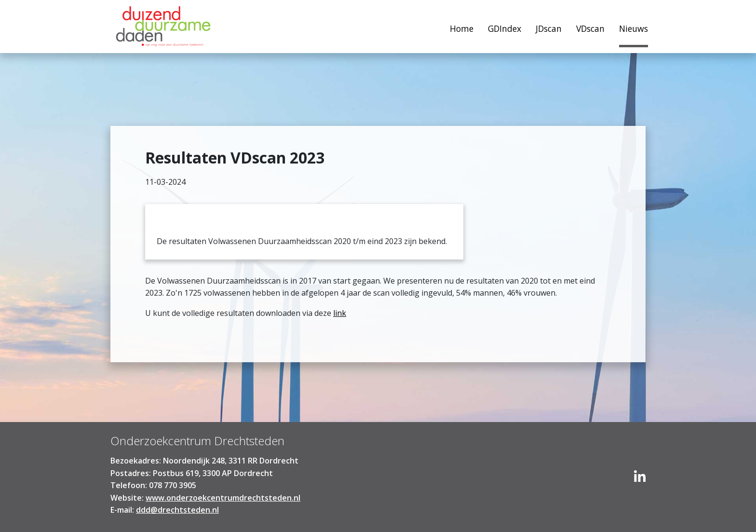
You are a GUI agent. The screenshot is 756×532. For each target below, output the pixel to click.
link (340, 313)
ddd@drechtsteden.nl (177, 510)
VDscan (590, 28)
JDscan (549, 28)
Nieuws (634, 28)
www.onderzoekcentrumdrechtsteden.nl (223, 498)
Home (163, 29)
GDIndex (505, 28)
